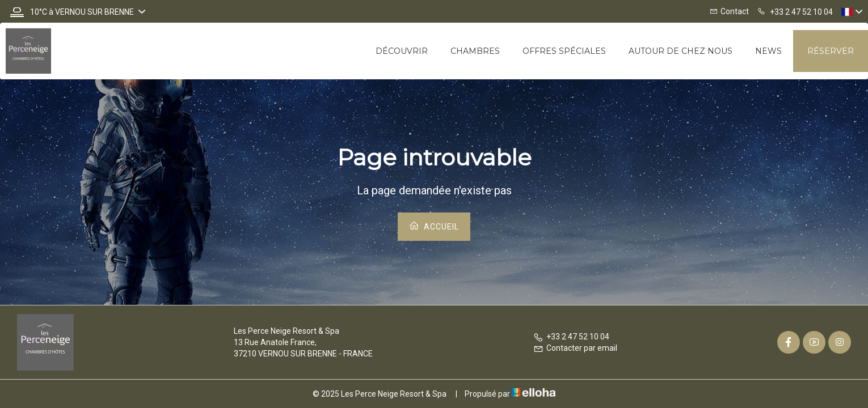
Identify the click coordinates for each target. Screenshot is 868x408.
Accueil (434, 226)
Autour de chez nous (681, 51)
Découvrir (402, 51)
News (768, 51)
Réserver (831, 51)
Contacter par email (575, 348)
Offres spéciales (564, 51)
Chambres (475, 51)
